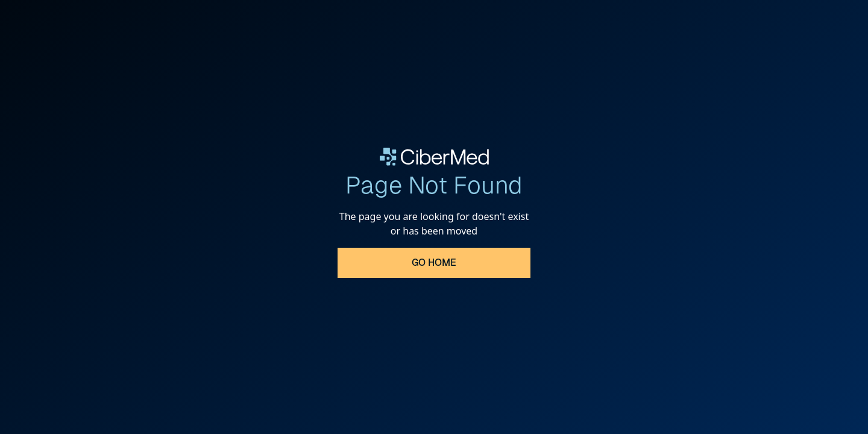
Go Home (434, 263)
